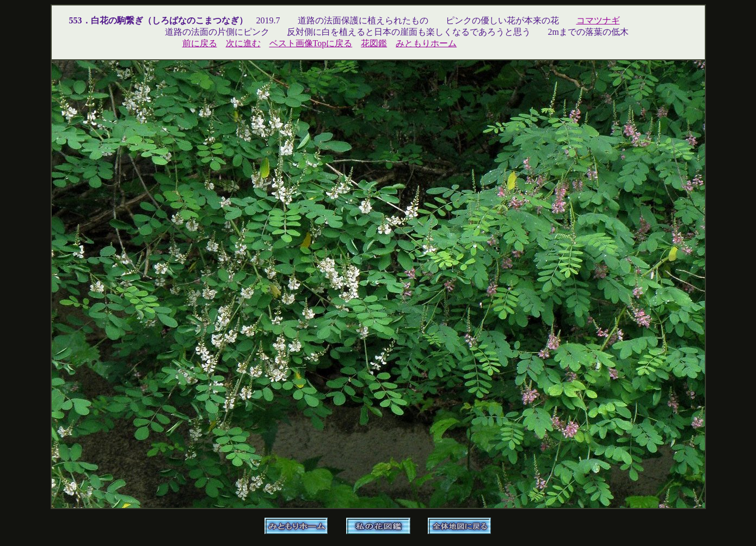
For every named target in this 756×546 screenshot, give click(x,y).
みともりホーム (426, 43)
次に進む (243, 43)
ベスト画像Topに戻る (311, 43)
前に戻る (200, 43)
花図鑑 (374, 43)
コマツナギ (598, 20)
